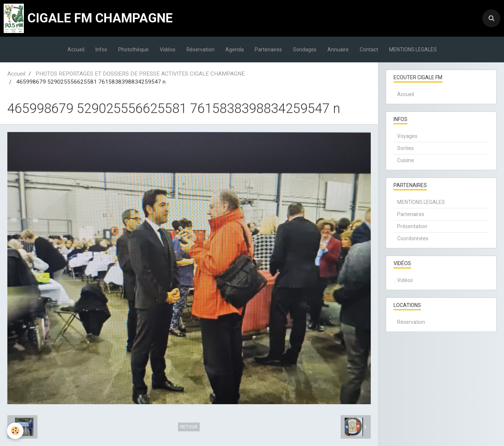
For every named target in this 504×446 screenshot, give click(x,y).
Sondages (305, 50)
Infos (101, 50)
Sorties (405, 148)
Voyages (407, 136)
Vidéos (168, 50)
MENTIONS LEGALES (413, 50)
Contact (369, 50)
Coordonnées (413, 238)
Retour (189, 427)
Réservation (200, 50)
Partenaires (268, 50)
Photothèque (133, 50)
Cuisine (406, 160)
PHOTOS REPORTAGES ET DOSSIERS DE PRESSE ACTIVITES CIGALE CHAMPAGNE (140, 74)
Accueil (76, 50)
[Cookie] (16, 431)
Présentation (412, 226)
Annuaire (338, 50)
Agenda (235, 50)
